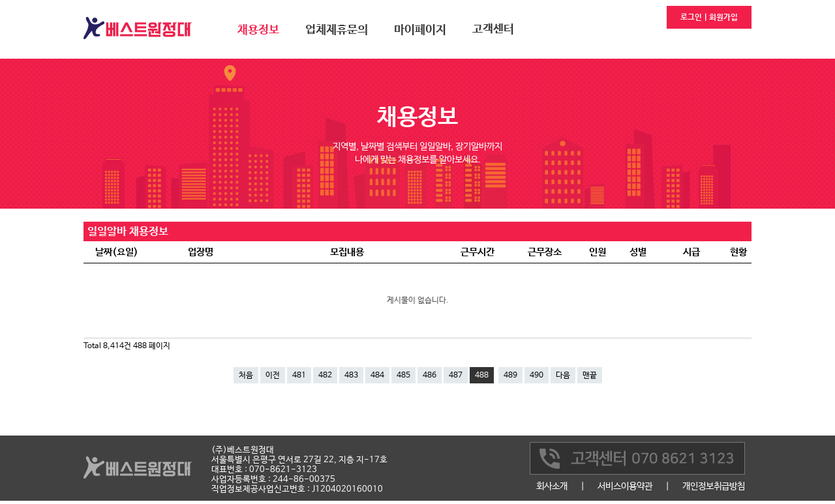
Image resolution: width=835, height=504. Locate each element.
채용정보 (258, 30)
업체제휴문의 (337, 30)
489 (510, 376)
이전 (273, 376)
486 (430, 376)
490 (537, 376)
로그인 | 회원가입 (709, 18)
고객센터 (493, 29)
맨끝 (590, 376)
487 (456, 376)
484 (377, 376)
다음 (563, 376)
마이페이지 (420, 30)
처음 (246, 376)
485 (403, 376)
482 (325, 376)
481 (299, 376)
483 (351, 376)
